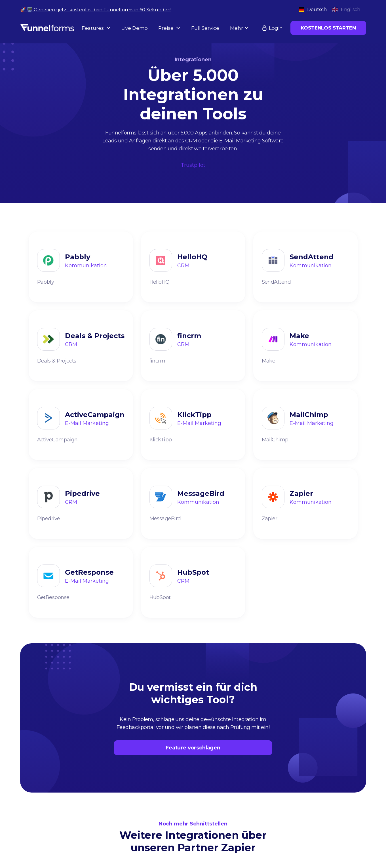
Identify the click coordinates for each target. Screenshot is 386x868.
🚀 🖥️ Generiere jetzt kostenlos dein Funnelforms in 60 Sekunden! (96, 10)
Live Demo (135, 28)
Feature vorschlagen (193, 748)
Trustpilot (193, 165)
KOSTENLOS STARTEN (328, 28)
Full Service (205, 28)
